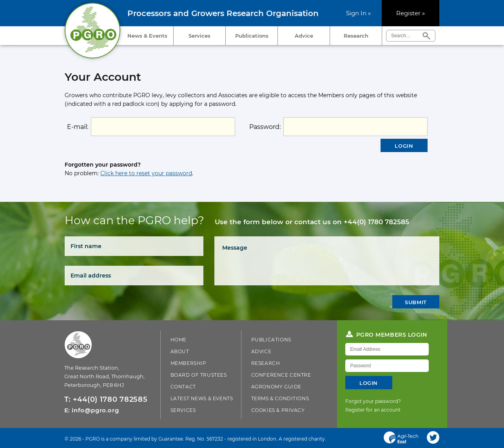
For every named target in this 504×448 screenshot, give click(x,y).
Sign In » (358, 13)
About (180, 351)
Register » (411, 13)
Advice (304, 36)
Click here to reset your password (146, 173)
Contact (183, 387)
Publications (252, 36)
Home (179, 340)
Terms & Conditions (280, 398)
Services (199, 36)
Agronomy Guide (276, 387)
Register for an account (373, 410)
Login (404, 146)
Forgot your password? (373, 401)
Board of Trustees (199, 375)
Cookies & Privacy (278, 410)
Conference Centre (281, 375)
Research (356, 36)
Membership (189, 363)
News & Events (147, 36)
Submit (416, 302)
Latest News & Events (202, 398)
